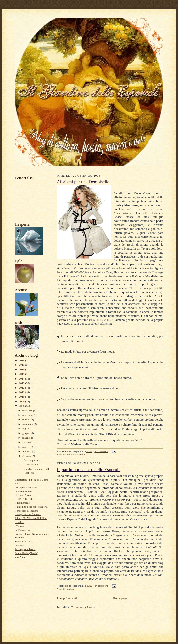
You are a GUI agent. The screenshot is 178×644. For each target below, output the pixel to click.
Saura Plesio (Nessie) (27, 553)
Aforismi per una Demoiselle (83, 182)
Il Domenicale (23, 503)
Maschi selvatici (24, 541)
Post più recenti (67, 598)
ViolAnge (20, 557)
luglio (26, 429)
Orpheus (19, 545)
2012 (22, 388)
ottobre (27, 419)
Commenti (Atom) (83, 607)
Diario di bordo (23, 491)
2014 (22, 379)
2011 (22, 392)
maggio (27, 438)
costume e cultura (77, 455)
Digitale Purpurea (24, 495)
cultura (71, 589)
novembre (28, 415)
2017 (22, 365)
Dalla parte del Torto (26, 487)
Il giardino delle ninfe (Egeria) (32, 507)
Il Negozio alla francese (28, 514)
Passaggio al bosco (25, 549)
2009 (22, 401)
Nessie (159, 515)
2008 (22, 406)
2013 (22, 383)
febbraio (27, 451)
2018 (22, 360)
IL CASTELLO (23, 499)
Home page (120, 598)
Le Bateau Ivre (23, 530)
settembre (28, 424)
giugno (27, 433)
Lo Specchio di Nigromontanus (32, 534)
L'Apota (19, 526)
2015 (22, 374)
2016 (22, 369)
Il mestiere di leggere (26, 511)
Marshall (20, 537)
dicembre (28, 410)
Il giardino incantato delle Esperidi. (89, 470)
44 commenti (101, 451)
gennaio (27, 456)
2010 (22, 397)
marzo (26, 447)
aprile (26, 442)
